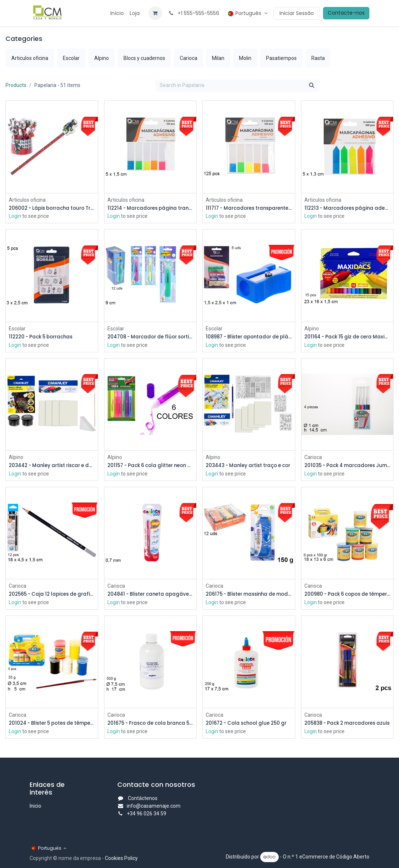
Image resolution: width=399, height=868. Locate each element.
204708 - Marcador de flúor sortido (151, 337)
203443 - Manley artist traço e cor (249, 467)
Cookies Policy (121, 858)
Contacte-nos (346, 13)
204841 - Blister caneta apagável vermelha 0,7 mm (151, 596)
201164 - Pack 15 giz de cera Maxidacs (347, 337)
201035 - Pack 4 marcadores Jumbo (347, 467)
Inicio (35, 806)
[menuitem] (117, 13)
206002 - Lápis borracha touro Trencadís (52, 208)
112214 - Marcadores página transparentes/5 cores (151, 208)
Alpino (312, 329)
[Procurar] (312, 86)
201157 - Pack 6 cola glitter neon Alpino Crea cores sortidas (151, 467)
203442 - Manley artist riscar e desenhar (52, 467)
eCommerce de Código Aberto (334, 857)
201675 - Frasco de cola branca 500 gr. (151, 725)
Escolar (17, 329)
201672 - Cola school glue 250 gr (249, 725)
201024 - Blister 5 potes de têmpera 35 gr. (52, 725)
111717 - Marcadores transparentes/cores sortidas (249, 208)
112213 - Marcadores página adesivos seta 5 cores (347, 208)
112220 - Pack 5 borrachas (44, 337)
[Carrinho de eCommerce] (155, 13)
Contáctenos (143, 798)
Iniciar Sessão (297, 13)
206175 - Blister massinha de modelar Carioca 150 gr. (249, 596)
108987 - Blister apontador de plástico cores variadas (249, 337)
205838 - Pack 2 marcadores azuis (347, 725)
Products (16, 85)
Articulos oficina (27, 200)
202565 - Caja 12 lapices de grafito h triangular (52, 596)
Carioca (313, 458)
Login (15, 216)
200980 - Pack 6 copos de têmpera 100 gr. (347, 596)
